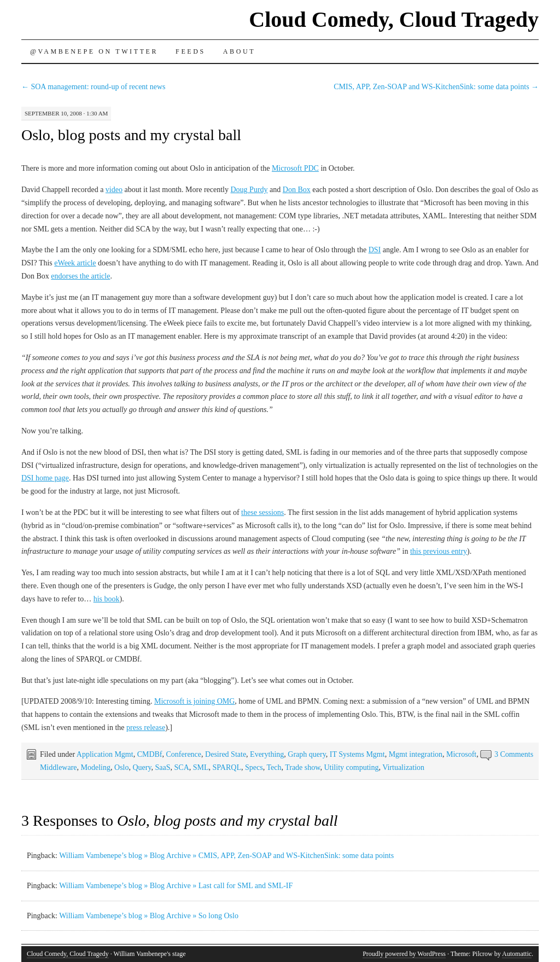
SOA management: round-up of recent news (94, 87)
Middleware (59, 767)
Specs (254, 767)
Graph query (307, 754)
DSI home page (45, 478)
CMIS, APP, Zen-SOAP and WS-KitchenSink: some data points (436, 87)
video (114, 190)
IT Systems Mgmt (357, 754)
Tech (274, 767)
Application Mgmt (105, 754)
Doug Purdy (249, 190)
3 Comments (514, 754)
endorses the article (80, 276)
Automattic (517, 954)
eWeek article (75, 263)
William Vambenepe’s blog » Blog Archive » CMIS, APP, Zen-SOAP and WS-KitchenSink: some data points (226, 856)
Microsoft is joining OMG (194, 701)
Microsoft (461, 754)
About (239, 51)
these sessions (262, 512)
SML (201, 767)
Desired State (226, 754)
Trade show (302, 767)
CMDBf (150, 754)
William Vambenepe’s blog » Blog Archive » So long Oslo (149, 916)
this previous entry (439, 551)
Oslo (121, 767)
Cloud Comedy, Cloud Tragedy (394, 19)
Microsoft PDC (295, 168)
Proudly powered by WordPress (404, 954)
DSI (375, 250)
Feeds (191, 51)
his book (107, 599)
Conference (184, 754)
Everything (267, 754)
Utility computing (351, 767)
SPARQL (227, 767)
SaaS (163, 767)
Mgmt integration (416, 754)
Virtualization (403, 767)
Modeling (96, 767)
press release (146, 728)
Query (142, 767)
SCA (182, 767)
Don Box (297, 190)
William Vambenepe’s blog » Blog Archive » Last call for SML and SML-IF (176, 886)
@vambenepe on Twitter (94, 51)
